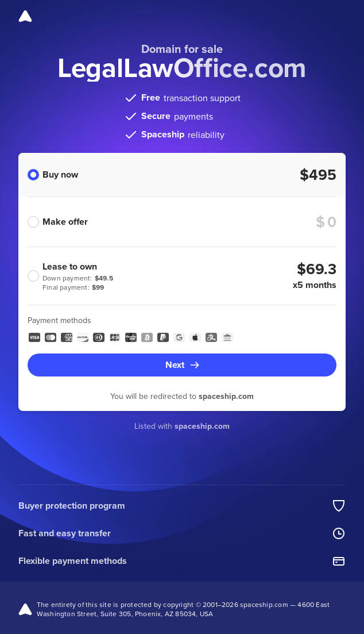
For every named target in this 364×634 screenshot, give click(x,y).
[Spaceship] (25, 16)
